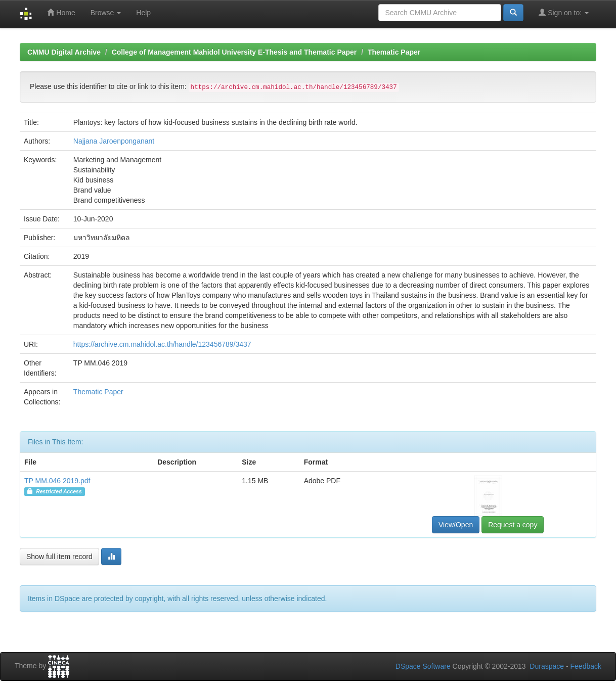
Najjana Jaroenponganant (114, 141)
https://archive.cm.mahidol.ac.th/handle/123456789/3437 (162, 344)
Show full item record (59, 557)
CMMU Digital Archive (64, 52)
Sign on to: (564, 12)
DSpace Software (423, 666)
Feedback (586, 666)
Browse (106, 13)
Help (143, 13)
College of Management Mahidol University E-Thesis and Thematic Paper (234, 52)
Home (61, 12)
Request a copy (513, 525)
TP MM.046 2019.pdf (57, 481)
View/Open (456, 525)
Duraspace (547, 666)
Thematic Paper (394, 52)
